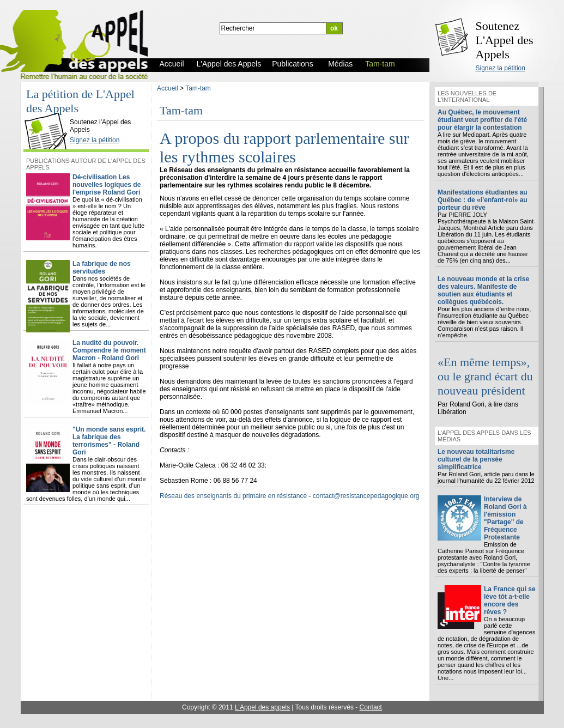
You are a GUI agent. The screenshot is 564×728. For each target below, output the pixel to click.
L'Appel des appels (262, 707)
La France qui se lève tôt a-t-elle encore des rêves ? (510, 600)
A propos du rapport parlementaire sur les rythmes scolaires (284, 147)
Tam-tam (198, 88)
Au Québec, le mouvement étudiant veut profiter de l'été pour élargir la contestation (482, 120)
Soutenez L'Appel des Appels (505, 40)
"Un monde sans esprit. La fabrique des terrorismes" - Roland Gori (109, 441)
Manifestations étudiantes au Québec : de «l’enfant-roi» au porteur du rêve (483, 200)
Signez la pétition (501, 68)
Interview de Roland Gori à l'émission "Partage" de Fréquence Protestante (505, 518)
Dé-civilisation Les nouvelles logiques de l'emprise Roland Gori (107, 185)
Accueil (168, 88)
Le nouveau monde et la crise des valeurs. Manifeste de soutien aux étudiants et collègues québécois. (483, 290)
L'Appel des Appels (48, 113)
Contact (371, 707)
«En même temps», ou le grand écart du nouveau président (485, 376)
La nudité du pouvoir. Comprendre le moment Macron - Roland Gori (109, 350)
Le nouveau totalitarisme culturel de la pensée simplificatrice (476, 459)
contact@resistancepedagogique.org (366, 496)
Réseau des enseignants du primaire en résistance (233, 496)
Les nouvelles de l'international (467, 96)
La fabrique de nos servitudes (102, 268)
